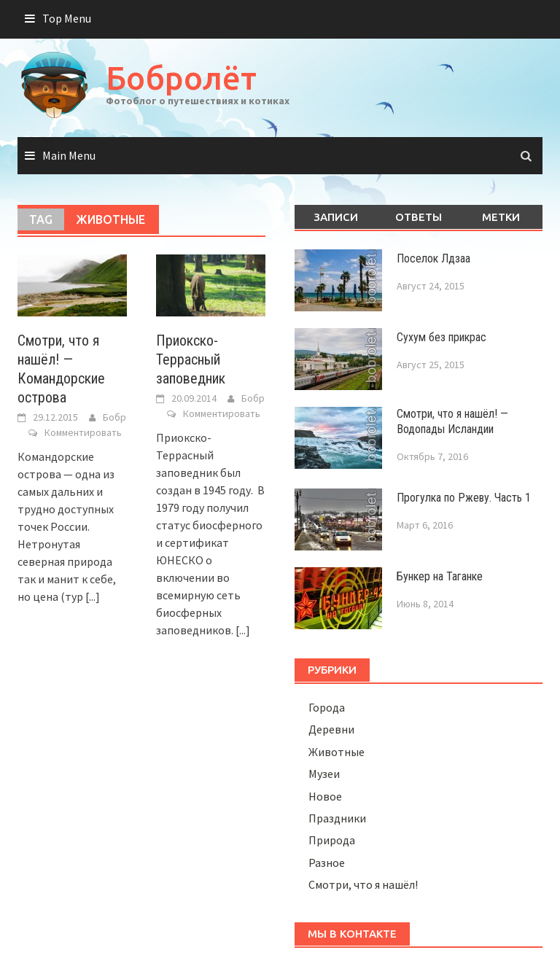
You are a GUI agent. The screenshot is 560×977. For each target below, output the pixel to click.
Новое (325, 796)
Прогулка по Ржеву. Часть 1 (464, 498)
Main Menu (69, 155)
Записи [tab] (336, 217)
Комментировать (83, 432)
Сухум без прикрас (442, 337)
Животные (337, 752)
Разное (327, 863)
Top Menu (67, 18)
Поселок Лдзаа (433, 258)
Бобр (114, 417)
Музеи (324, 774)
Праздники (337, 818)
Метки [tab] (501, 217)
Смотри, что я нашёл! (363, 884)
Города (327, 707)
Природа (332, 840)
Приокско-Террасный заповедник (191, 359)
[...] (93, 596)
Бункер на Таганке (440, 576)
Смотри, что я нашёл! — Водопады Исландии (452, 421)
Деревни (331, 729)
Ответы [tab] (419, 217)
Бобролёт (181, 78)
